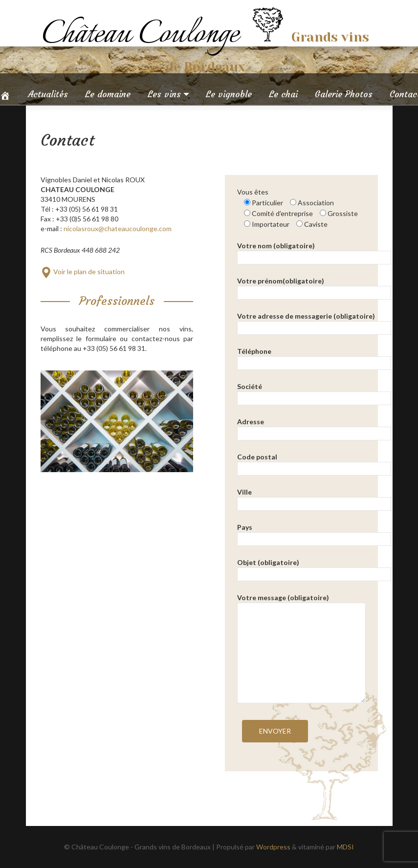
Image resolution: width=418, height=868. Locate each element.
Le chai (283, 94)
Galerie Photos (344, 94)
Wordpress (273, 847)
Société (314, 392)
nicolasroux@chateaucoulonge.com (118, 228)
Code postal (314, 463)
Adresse (314, 427)
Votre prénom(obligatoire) (314, 287)
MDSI (345, 847)
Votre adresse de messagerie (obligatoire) (314, 322)
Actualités (48, 94)
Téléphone (314, 357)
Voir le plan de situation (83, 271)
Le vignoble (229, 94)
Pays (314, 533)
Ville (314, 498)
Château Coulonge (144, 34)
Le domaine (108, 94)
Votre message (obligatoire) (301, 602)
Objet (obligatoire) (314, 568)
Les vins (164, 94)
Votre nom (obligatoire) (314, 251)
